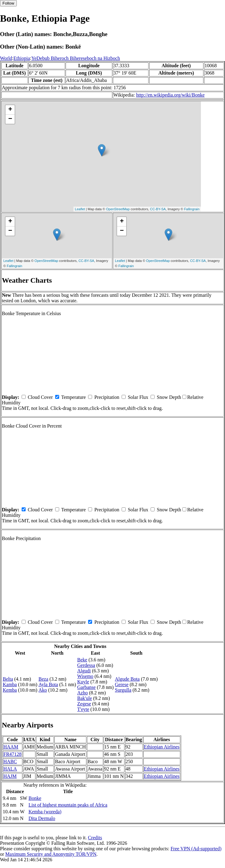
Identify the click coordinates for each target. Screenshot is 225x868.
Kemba (10, 690)
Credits (95, 838)
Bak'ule (84, 698)
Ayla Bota (48, 684)
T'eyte (83, 709)
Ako (43, 690)
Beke (82, 660)
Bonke (35, 798)
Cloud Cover (40, 397)
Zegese (84, 704)
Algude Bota (127, 679)
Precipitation (107, 397)
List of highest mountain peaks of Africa (68, 805)
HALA (10, 769)
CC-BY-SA (158, 209)
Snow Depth (169, 397)
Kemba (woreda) (45, 812)
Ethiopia (22, 58)
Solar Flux (138, 397)
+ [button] (10, 110)
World (6, 58)
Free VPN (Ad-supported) (196, 849)
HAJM (10, 776)
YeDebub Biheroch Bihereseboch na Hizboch (76, 58)
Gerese (122, 684)
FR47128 (12, 754)
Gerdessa (86, 665)
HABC (10, 761)
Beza (43, 679)
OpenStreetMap (118, 209)
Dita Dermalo (42, 818)
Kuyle (83, 682)
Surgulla (123, 690)
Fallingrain (192, 209)
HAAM (11, 747)
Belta (8, 679)
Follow (8, 3)
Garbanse (86, 687)
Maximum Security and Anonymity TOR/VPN (51, 854)
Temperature (74, 397)
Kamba (10, 684)
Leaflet (80, 209)
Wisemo (85, 676)
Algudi (84, 671)
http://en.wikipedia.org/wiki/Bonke (170, 95)
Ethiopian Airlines (162, 747)
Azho (82, 693)
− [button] (10, 119)
